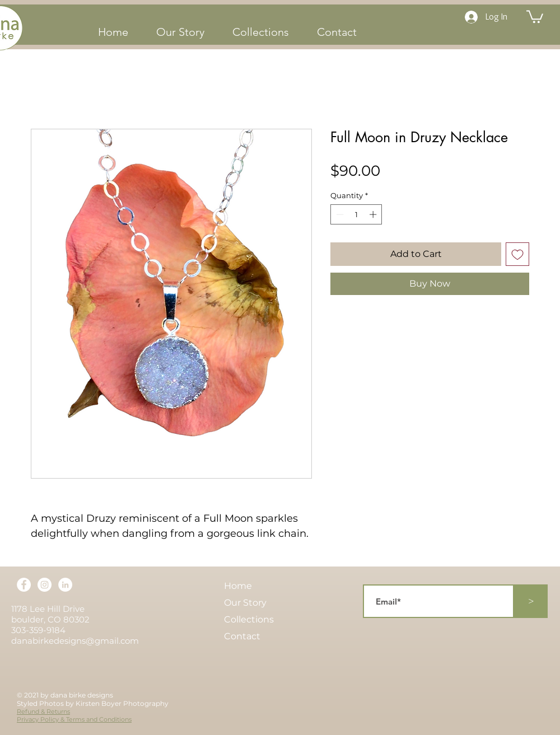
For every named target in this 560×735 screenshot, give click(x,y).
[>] (531, 601)
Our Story (245, 603)
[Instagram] (45, 585)
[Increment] (374, 214)
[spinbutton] (356, 214)
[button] (535, 16)
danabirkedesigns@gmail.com (75, 641)
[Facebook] (24, 585)
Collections (249, 619)
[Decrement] (339, 214)
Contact (242, 636)
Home (238, 586)
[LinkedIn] (65, 585)
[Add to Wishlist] (517, 254)
